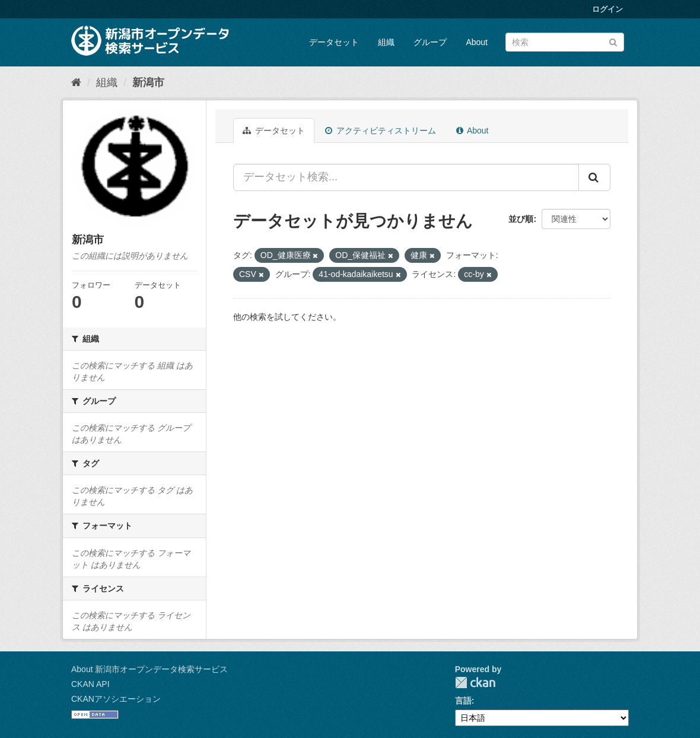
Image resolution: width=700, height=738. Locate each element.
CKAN (475, 683)
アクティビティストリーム (381, 131)
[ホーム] (76, 82)
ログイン (607, 9)
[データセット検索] (565, 42)
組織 (386, 42)
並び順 (521, 219)
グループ (430, 42)
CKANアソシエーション (116, 699)
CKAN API (90, 684)
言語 (463, 701)
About (477, 42)
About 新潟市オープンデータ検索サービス (149, 669)
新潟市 (148, 82)
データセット (334, 42)
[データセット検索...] (406, 177)
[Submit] (613, 41)
